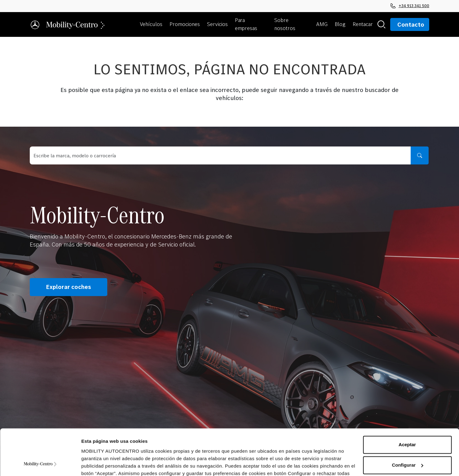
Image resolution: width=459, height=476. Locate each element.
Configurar (407, 424)
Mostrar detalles (99, 464)
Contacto (411, 24)
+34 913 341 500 (410, 6)
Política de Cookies (122, 447)
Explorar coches (68, 287)
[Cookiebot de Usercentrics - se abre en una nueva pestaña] (40, 464)
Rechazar (407, 444)
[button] (152, 24)
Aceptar (407, 403)
